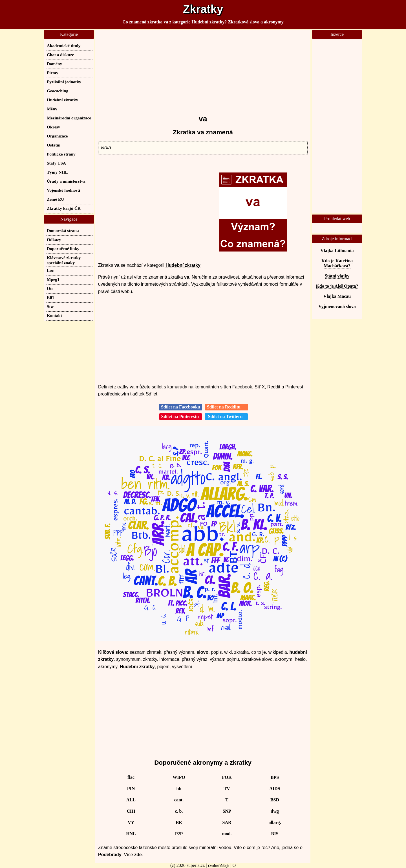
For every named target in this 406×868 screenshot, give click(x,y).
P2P (179, 834)
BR (179, 822)
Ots (50, 288)
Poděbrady (110, 855)
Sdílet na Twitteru (226, 416)
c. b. (179, 811)
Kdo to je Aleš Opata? (337, 286)
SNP (227, 811)
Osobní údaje (219, 866)
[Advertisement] (203, 70)
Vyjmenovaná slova (337, 306)
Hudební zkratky (183, 265)
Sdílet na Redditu (227, 407)
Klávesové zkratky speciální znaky (64, 260)
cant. (179, 800)
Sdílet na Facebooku (181, 407)
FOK (227, 777)
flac (131, 777)
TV (227, 789)
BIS (275, 834)
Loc (50, 270)
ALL (131, 800)
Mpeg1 (53, 279)
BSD (275, 800)
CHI (131, 811)
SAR (227, 822)
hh (179, 789)
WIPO (179, 777)
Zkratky (203, 9)
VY (131, 822)
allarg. (275, 822)
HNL (131, 834)
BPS (275, 777)
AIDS (275, 789)
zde (138, 855)
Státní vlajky (337, 276)
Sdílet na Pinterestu (181, 416)
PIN (131, 789)
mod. (227, 834)
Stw (50, 306)
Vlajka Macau (337, 296)
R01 (50, 297)
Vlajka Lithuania (337, 251)
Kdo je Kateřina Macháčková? (337, 263)
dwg (275, 811)
